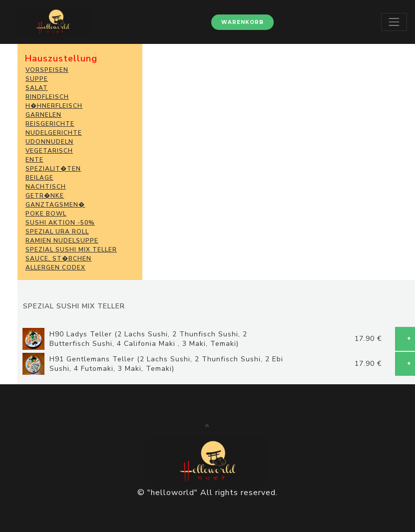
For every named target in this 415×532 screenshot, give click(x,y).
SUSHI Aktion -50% (60, 223)
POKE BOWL (46, 214)
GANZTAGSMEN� (55, 205)
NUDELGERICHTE (54, 133)
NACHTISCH (46, 187)
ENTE (34, 160)
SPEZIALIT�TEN (53, 169)
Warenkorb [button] (242, 22)
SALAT (37, 88)
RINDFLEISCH (47, 97)
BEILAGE (39, 178)
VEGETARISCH (49, 151)
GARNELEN (43, 115)
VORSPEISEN (47, 70)
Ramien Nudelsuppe (62, 241)
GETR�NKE (45, 196)
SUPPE (37, 79)
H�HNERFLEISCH (54, 106)
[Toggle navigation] (394, 22)
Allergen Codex (55, 267)
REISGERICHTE (50, 124)
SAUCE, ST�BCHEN (58, 259)
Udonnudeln (49, 142)
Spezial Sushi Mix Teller (71, 250)
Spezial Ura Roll (57, 232)
